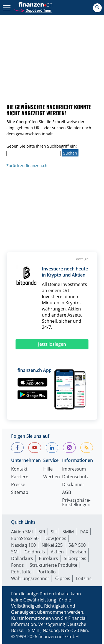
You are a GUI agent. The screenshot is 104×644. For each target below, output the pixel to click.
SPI (42, 532)
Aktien (57, 552)
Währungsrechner (30, 578)
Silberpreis (75, 558)
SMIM (68, 532)
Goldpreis (35, 552)
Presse (18, 485)
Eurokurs (48, 558)
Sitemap (20, 493)
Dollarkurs (22, 558)
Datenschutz (75, 477)
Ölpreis (63, 578)
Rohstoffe (21, 572)
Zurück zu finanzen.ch (27, 166)
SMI (15, 552)
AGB (67, 493)
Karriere (20, 477)
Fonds (17, 565)
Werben (52, 477)
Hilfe (48, 469)
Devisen (78, 552)
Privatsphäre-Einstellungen (76, 503)
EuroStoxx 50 (25, 538)
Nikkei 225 (52, 545)
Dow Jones (55, 538)
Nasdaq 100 (23, 545)
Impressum (74, 469)
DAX (84, 532)
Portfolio (47, 572)
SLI (54, 532)
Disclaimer (73, 485)
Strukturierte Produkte (54, 565)
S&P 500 (77, 545)
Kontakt (19, 469)
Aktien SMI (22, 532)
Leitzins (84, 578)
